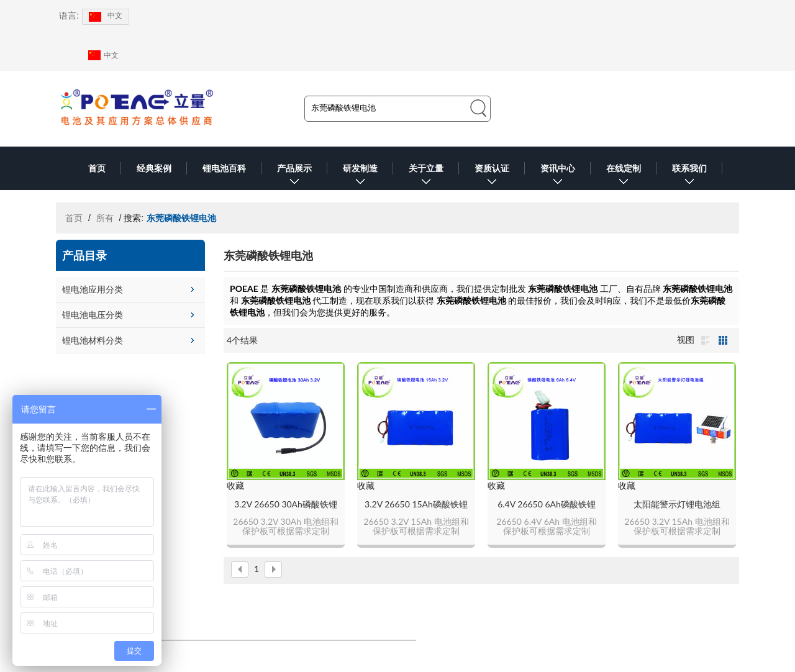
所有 (105, 218)
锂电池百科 (224, 168)
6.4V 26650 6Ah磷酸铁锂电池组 (547, 505)
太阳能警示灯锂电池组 (677, 504)
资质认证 (492, 177)
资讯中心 (558, 177)
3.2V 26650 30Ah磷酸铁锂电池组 (286, 505)
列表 (706, 340)
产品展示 (294, 177)
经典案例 (154, 168)
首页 (97, 168)
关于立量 (426, 177)
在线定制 (624, 177)
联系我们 (689, 177)
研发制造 (360, 177)
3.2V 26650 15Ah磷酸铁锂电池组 (416, 505)
